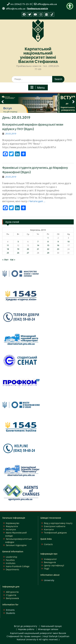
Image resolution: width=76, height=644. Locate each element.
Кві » (13, 260)
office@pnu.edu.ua (47, 4)
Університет (50, 559)
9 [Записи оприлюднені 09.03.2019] (58, 242)
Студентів (11, 595)
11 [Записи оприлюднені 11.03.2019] (8, 245)
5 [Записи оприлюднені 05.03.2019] (18, 242)
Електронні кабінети (55, 526)
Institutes (11, 563)
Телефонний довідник (55, 533)
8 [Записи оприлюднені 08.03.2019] (48, 242)
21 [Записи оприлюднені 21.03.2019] (38, 249)
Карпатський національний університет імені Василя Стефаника (38, 55)
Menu (38, 88)
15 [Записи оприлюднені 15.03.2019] (48, 245)
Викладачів (50, 562)
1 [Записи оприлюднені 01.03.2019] (48, 238)
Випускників (12, 598)
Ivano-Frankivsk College (18, 566)
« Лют (5, 260)
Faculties (10, 560)
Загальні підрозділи (16, 545)
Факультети (12, 526)
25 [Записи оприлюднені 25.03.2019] (8, 253)
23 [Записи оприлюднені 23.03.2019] (58, 249)
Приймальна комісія (37, 9)
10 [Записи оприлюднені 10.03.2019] (68, 242)
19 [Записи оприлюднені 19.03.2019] (18, 249)
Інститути (11, 529)
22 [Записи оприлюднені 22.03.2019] (48, 249)
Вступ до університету (26, 626)
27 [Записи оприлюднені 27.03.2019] (28, 253)
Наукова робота (26, 629)
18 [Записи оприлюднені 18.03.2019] (8, 249)
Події (47, 569)
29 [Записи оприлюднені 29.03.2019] (48, 253)
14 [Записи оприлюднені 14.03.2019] (38, 245)
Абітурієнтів (12, 592)
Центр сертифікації (54, 565)
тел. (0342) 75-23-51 (21, 4)
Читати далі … (37, 201)
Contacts (48, 544)
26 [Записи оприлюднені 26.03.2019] (18, 253)
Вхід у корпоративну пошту (58, 523)
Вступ (8, 108)
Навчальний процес (51, 626)
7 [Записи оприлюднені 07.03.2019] (38, 242)
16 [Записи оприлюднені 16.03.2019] (58, 245)
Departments (13, 569)
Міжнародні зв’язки (48, 629)
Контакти (49, 529)
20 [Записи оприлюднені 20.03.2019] (28, 249)
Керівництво (13, 523)
